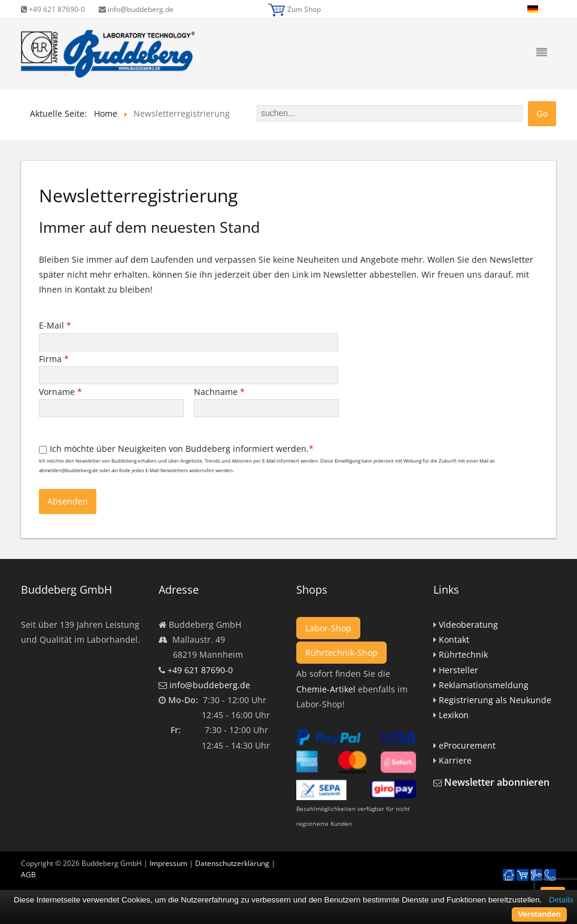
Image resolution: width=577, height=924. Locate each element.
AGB (28, 875)
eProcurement (467, 745)
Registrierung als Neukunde (495, 700)
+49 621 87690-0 (53, 9)
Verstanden (539, 914)
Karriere (455, 760)
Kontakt (454, 639)
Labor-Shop (328, 628)
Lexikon (454, 715)
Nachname (219, 392)
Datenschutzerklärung (232, 863)
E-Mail (55, 325)
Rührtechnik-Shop (341, 653)
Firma (54, 359)
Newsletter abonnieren (497, 782)
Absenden (68, 501)
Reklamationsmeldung (484, 685)
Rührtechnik (463, 654)
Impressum (168, 863)
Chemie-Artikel (326, 689)
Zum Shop (304, 9)
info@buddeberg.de (136, 9)
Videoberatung (468, 624)
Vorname (60, 392)
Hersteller (458, 670)
